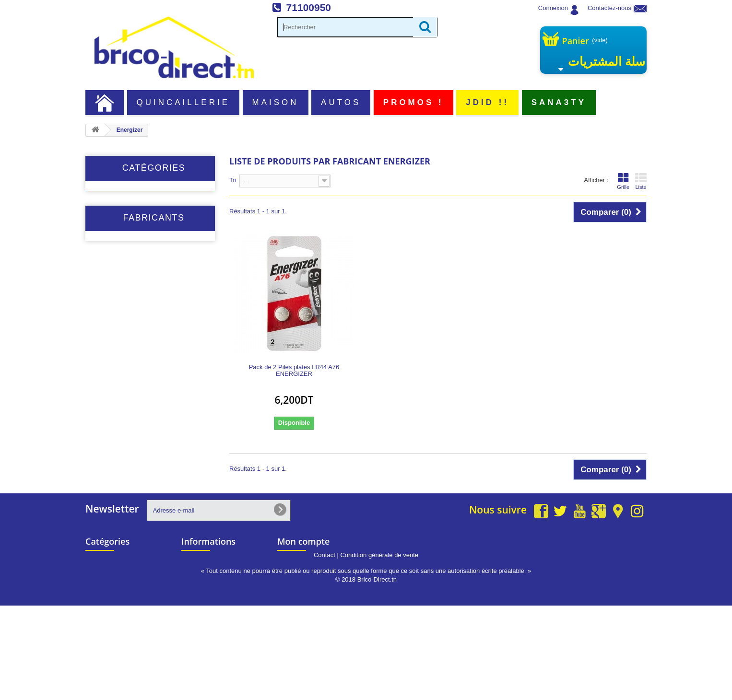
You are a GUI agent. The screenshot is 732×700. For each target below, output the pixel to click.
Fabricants (153, 331)
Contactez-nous (609, 8)
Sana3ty (559, 102)
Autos (341, 102)
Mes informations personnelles (325, 613)
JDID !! (487, 102)
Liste (641, 181)
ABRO (113, 370)
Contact (325, 649)
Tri (233, 180)
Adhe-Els (117, 412)
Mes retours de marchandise (322, 574)
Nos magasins (203, 561)
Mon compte (303, 541)
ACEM (113, 384)
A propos (195, 587)
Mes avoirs (296, 587)
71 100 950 (612, 557)
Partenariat (198, 600)
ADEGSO (118, 398)
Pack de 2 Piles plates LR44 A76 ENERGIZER (294, 371)
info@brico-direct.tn (600, 575)
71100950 (309, 7)
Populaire (111, 258)
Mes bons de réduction (314, 626)
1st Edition (119, 356)
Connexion (553, 8)
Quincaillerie (183, 102)
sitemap (193, 613)
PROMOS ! (413, 102)
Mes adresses (301, 600)
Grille (623, 181)
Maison (276, 102)
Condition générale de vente (379, 649)
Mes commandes (305, 561)
